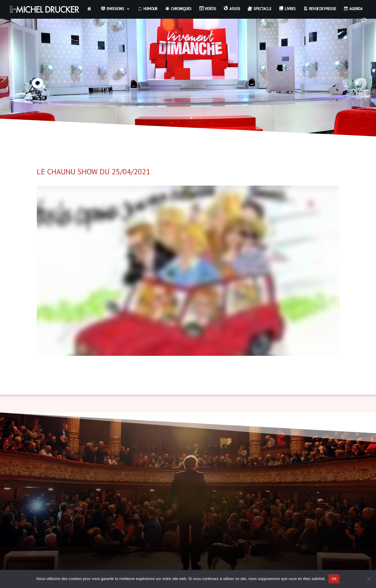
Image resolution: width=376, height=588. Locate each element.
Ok (334, 579)
